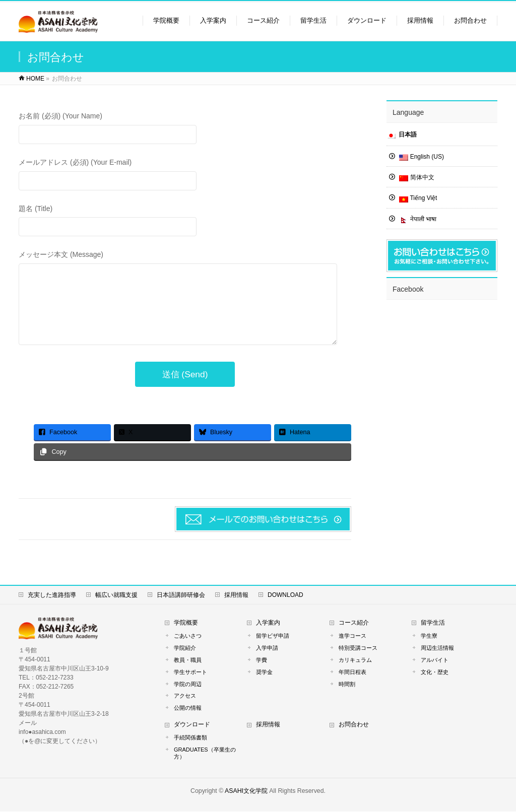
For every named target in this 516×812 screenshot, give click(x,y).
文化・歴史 (435, 672)
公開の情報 (188, 709)
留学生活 (433, 623)
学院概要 (186, 623)
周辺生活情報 (437, 648)
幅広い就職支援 (116, 595)
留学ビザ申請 (273, 636)
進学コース (352, 636)
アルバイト (435, 660)
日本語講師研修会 (181, 595)
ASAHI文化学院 (246, 791)
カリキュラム (355, 660)
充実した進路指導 (52, 595)
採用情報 (236, 595)
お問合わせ (354, 725)
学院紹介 (185, 648)
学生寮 (429, 636)
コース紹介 (354, 623)
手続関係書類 (190, 738)
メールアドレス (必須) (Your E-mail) (185, 176)
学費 (262, 660)
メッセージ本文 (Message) (185, 309)
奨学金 (264, 672)
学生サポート (190, 672)
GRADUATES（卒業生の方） (205, 754)
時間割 (347, 685)
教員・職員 (188, 660)
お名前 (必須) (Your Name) (185, 129)
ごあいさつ (188, 636)
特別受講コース (358, 648)
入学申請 (267, 648)
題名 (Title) (185, 222)
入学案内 (268, 623)
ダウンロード (192, 725)
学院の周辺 (188, 685)
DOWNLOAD (285, 595)
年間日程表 (352, 672)
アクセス (185, 697)
